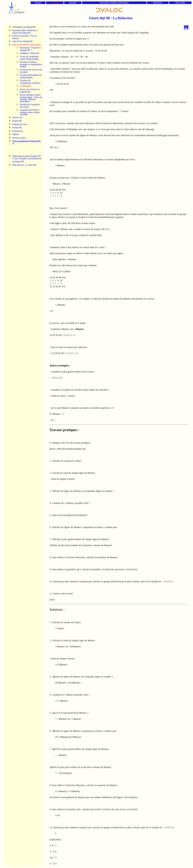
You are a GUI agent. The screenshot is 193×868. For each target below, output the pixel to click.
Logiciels (55, 3)
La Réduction (25, 86)
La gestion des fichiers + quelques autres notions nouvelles (30, 112)
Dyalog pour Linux (20, 124)
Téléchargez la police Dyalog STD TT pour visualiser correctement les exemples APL (27, 159)
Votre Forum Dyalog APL (23, 41)
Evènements (18, 131)
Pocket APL (17, 128)
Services (73, 3)
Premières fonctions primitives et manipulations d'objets (31, 64)
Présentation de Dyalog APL (24, 27)
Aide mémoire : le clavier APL (25, 165)
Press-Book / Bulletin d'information (114, 3)
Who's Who (180, 3)
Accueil (38, 3)
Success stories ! (19, 138)
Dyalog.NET (17, 121)
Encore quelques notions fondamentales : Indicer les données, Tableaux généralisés (31, 98)
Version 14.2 (18, 118)
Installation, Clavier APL (30, 53)
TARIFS (16, 134)
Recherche (158, 3)
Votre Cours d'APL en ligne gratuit (26, 45)
